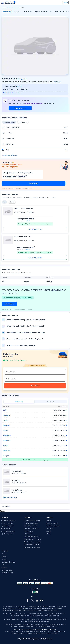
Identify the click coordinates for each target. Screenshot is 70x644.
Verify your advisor (7, 570)
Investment (7, 528)
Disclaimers (6, 506)
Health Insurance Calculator (33, 539)
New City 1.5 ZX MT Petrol (23, 208)
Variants (28, 12)
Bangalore (6, 425)
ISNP (3, 565)
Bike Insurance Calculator (32, 547)
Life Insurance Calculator (32, 537)
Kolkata (5, 445)
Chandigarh (7, 451)
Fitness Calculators (32, 523)
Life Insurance (8, 523)
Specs (18, 12)
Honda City (16, 481)
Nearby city (50, 401)
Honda (16, 8)
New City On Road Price (12, 93)
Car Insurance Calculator (32, 545)
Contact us (5, 567)
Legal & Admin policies (9, 562)
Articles (49, 520)
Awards (49, 531)
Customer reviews (52, 523)
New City (7, 12)
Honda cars (12, 497)
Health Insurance (9, 531)
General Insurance (10, 520)
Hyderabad (7, 415)
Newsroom (50, 528)
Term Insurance (9, 526)
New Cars (9, 8)
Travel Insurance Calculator (32, 542)
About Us (4, 554)
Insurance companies (53, 526)
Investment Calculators (34, 520)
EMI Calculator (28, 531)
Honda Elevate (17, 471)
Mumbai (6, 420)
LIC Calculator (28, 534)
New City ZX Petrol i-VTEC (23, 237)
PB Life (49, 534)
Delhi (5, 410)
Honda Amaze (17, 490)
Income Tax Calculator (31, 526)
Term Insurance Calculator (32, 528)
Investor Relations (7, 573)
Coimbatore (7, 440)
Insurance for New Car (43, 12)
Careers (4, 559)
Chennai (6, 430)
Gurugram (6, 456)
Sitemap (4, 557)
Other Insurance (9, 534)
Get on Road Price (35, 229)
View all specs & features (9, 155)
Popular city (19, 401)
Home (3, 8)
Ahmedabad (7, 435)
